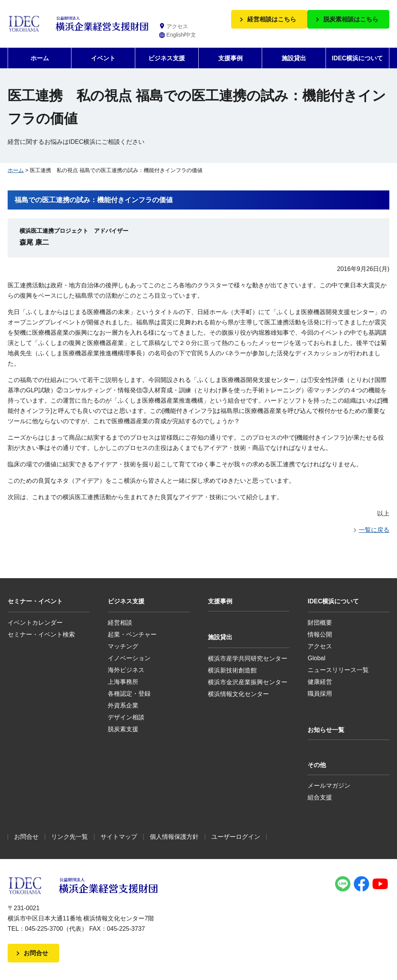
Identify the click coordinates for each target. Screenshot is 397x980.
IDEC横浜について (357, 58)
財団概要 (320, 623)
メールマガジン (329, 786)
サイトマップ (119, 837)
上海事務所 (123, 682)
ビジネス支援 (167, 58)
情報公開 (320, 634)
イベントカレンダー (35, 623)
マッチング (123, 646)
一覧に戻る (374, 530)
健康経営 (320, 682)
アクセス (320, 646)
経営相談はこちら (272, 19)
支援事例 (230, 58)
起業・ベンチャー (132, 634)
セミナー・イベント (35, 601)
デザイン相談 (126, 717)
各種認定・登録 (129, 694)
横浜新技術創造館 (232, 670)
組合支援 (320, 797)
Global (316, 658)
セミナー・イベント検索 (41, 634)
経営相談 (120, 623)
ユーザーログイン (236, 837)
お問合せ (26, 837)
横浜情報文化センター (238, 694)
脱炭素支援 (123, 729)
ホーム (40, 58)
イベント (103, 58)
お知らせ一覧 (326, 730)
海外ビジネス (126, 670)
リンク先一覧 (70, 837)
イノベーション (129, 658)
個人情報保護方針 (174, 837)
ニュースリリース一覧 (338, 670)
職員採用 (320, 694)
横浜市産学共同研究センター (248, 658)
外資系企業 (123, 705)
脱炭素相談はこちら (351, 19)
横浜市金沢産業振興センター (248, 682)
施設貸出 (294, 58)
